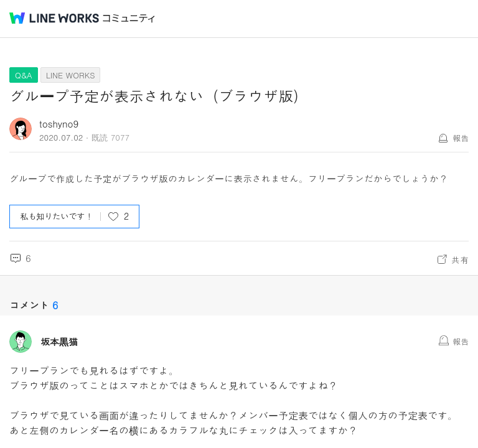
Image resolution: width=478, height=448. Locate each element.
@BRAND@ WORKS (54, 18)
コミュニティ (129, 18)
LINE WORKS (71, 75)
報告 (461, 138)
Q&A (24, 75)
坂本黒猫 (59, 342)
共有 (460, 259)
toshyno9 (59, 124)
